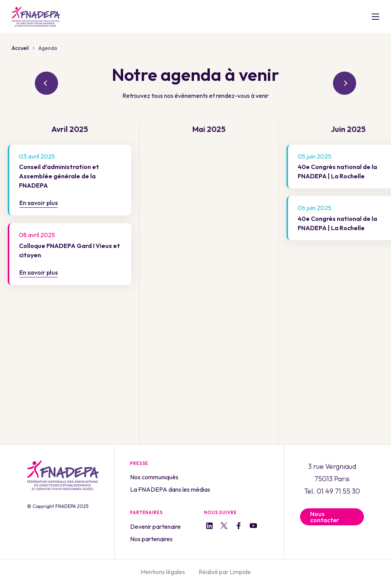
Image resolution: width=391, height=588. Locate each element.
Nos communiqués (154, 477)
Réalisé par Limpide (225, 572)
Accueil (20, 48)
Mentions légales (163, 572)
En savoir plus (39, 203)
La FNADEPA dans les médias (170, 489)
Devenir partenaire (155, 526)
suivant (345, 83)
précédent (46, 83)
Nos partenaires (151, 539)
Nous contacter (325, 517)
